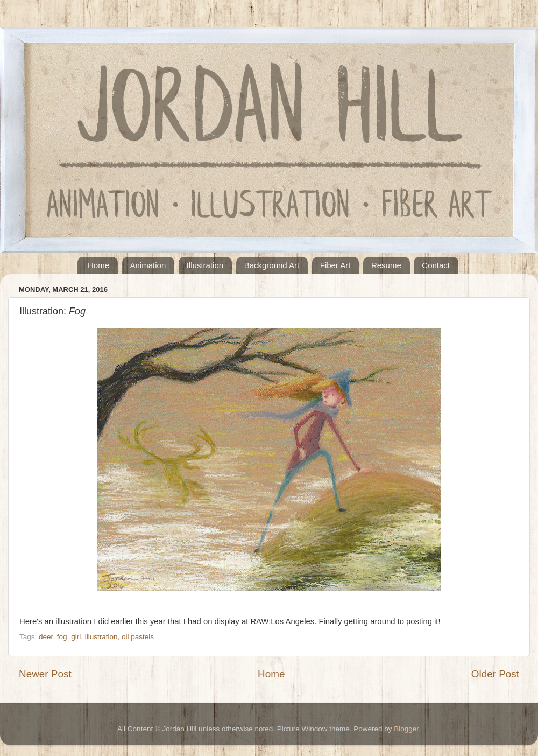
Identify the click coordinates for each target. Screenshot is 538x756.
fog (62, 637)
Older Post (495, 674)
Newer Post (45, 674)
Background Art (272, 265)
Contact (436, 265)
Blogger (406, 729)
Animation (148, 265)
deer (46, 637)
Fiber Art (335, 265)
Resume (386, 265)
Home (98, 265)
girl (76, 637)
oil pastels (138, 637)
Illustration (205, 265)
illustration (101, 637)
